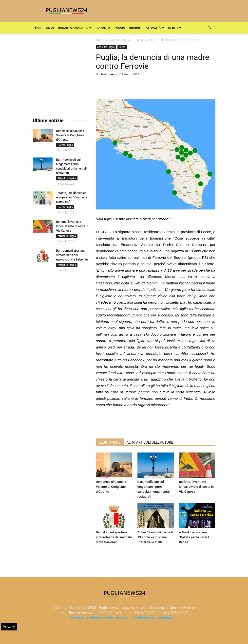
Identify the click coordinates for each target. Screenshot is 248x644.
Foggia (120, 27)
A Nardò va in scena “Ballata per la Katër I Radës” (194, 537)
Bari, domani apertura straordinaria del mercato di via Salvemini (114, 537)
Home (100, 40)
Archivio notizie (100, 618)
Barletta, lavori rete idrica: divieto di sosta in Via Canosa (196, 487)
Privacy (122, 618)
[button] (210, 28)
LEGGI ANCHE (110, 442)
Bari (38, 27)
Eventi (175, 27)
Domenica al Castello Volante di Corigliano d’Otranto (111, 487)
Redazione (107, 74)
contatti (76, 618)
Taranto (104, 27)
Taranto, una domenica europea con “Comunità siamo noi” (72, 197)
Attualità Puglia (119, 40)
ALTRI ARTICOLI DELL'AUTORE (150, 442)
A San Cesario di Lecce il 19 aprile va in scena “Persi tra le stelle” (155, 537)
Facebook (165, 618)
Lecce (50, 27)
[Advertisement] (156, 422)
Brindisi (135, 27)
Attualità (155, 27)
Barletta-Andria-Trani (75, 27)
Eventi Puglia (65, 145)
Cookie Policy (143, 618)
